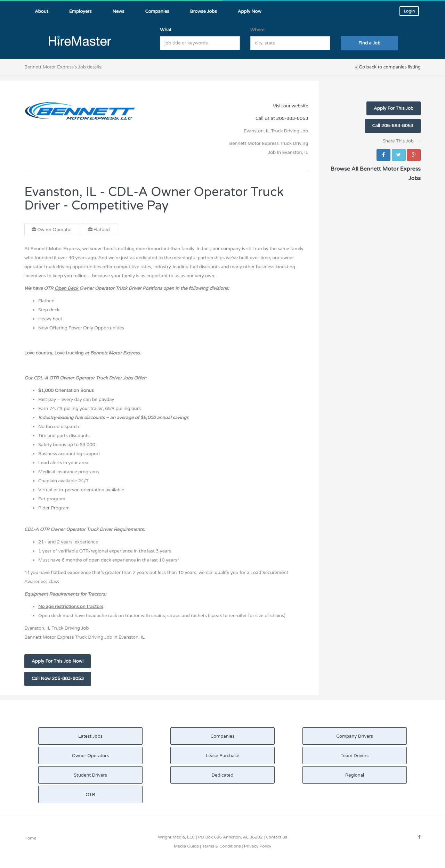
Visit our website (291, 106)
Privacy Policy (258, 846)
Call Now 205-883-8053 (58, 679)
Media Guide (186, 846)
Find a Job (369, 43)
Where (257, 30)
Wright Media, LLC (176, 837)
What (166, 30)
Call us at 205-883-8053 (282, 118)
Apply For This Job (394, 108)
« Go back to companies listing (388, 67)
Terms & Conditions (221, 846)
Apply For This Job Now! (58, 661)
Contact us (277, 837)
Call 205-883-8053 (393, 126)
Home (30, 838)
